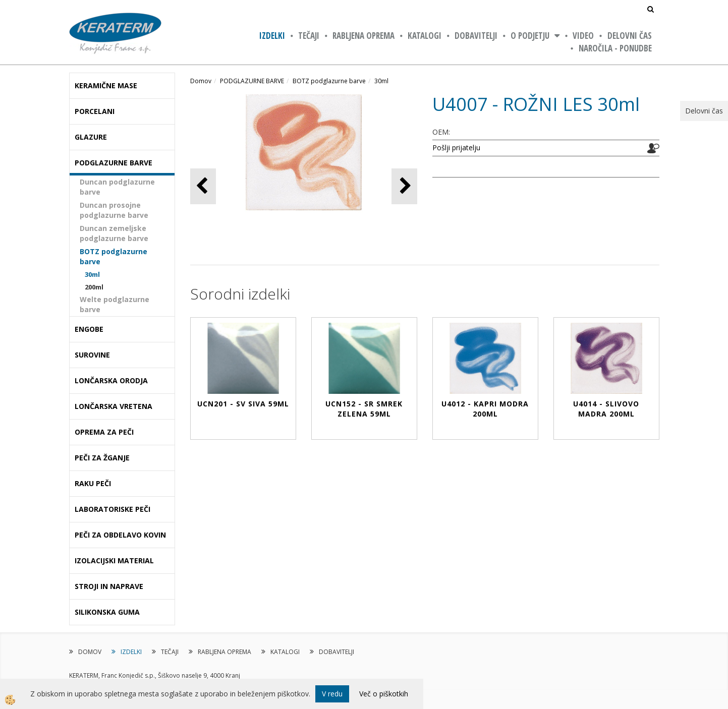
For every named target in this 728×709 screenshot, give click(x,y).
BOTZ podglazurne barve (114, 256)
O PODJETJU (530, 36)
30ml (92, 274)
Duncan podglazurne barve (117, 187)
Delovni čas (630, 36)
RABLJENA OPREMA (363, 36)
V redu (332, 694)
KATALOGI (425, 36)
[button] (404, 186)
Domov (201, 81)
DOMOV (90, 652)
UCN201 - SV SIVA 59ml (243, 404)
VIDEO (583, 36)
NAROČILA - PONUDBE (615, 48)
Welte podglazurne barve (115, 304)
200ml (94, 287)
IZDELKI (272, 36)
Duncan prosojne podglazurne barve (114, 210)
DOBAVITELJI (476, 36)
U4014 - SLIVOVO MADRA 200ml (606, 409)
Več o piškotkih (384, 694)
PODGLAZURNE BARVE (252, 81)
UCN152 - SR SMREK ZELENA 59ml (364, 409)
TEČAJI (309, 36)
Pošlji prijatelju (456, 147)
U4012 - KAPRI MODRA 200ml (485, 409)
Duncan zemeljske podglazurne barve (114, 233)
